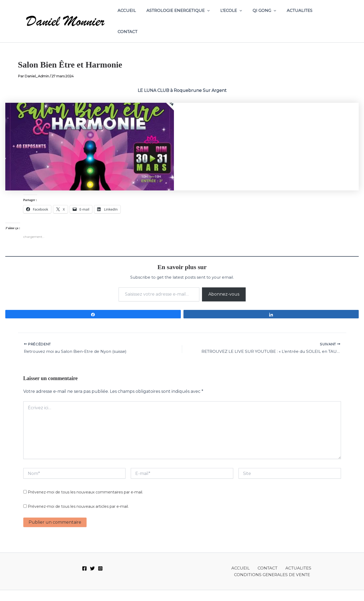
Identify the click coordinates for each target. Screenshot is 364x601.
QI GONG (264, 16)
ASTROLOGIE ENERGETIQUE (183, 16)
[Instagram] (100, 559)
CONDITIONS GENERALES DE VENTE (312, 559)
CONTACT (327, 16)
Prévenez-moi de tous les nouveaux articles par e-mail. (78, 497)
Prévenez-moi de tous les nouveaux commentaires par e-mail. (85, 483)
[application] (212, 16)
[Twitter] (92, 559)
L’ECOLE (233, 16)
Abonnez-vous (224, 284)
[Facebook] (84, 559)
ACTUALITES (296, 16)
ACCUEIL (134, 16)
